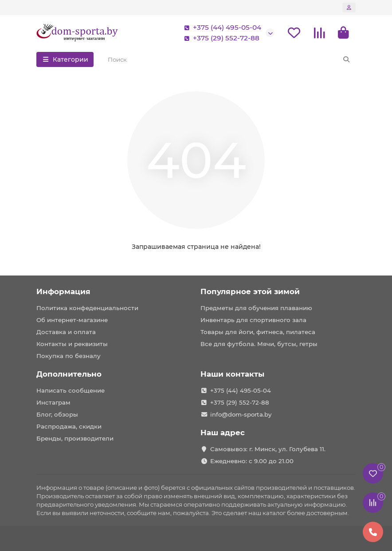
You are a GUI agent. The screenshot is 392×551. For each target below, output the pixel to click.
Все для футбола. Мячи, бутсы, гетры (259, 344)
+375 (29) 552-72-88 (220, 38)
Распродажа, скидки (69, 426)
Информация (63, 291)
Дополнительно (69, 374)
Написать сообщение (71, 390)
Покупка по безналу (69, 356)
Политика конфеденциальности (87, 308)
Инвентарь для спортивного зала (253, 320)
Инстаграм (53, 402)
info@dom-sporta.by (241, 414)
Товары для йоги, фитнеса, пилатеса (258, 332)
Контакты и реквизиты (72, 344)
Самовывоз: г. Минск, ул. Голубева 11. (268, 449)
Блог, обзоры (57, 414)
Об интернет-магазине (72, 320)
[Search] (229, 59)
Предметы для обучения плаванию (256, 308)
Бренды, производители (75, 438)
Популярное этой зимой (250, 291)
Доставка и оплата (66, 332)
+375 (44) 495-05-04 (221, 28)
